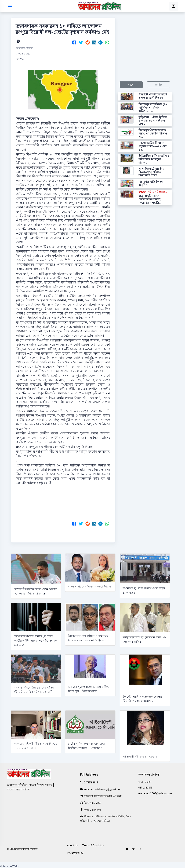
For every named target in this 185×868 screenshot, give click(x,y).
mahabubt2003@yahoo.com (155, 793)
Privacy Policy (75, 853)
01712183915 (91, 782)
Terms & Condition (93, 845)
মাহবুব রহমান (145, 782)
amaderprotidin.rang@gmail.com (103, 789)
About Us (72, 845)
